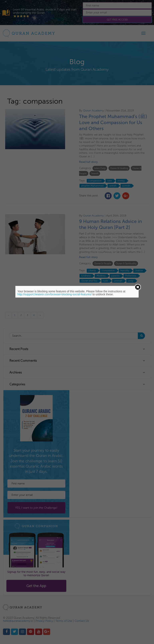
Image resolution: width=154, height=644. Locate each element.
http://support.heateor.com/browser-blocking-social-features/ (55, 294)
